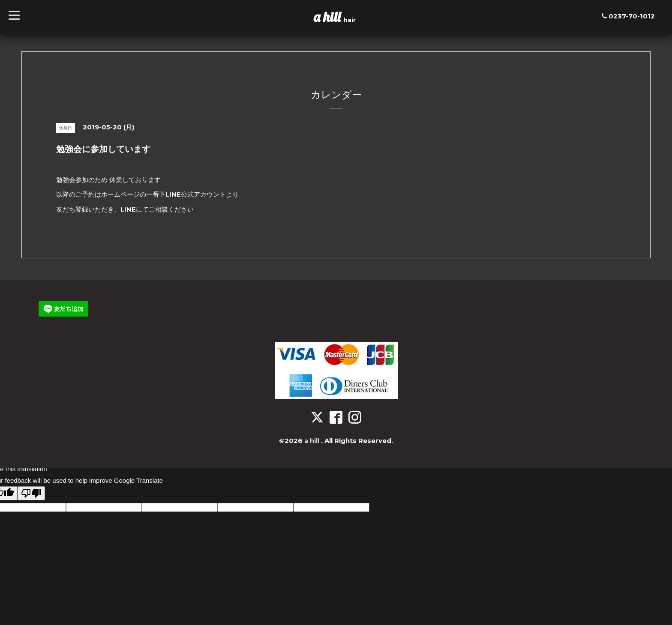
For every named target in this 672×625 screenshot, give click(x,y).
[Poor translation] (31, 493)
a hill (329, 17)
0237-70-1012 (632, 16)
